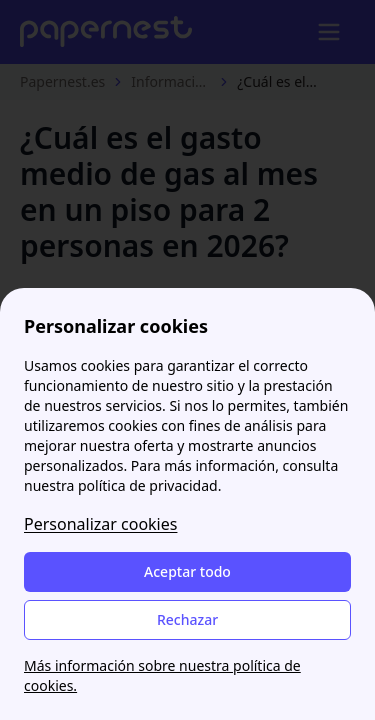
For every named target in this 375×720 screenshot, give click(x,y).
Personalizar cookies (100, 524)
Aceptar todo (187, 571)
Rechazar (187, 619)
